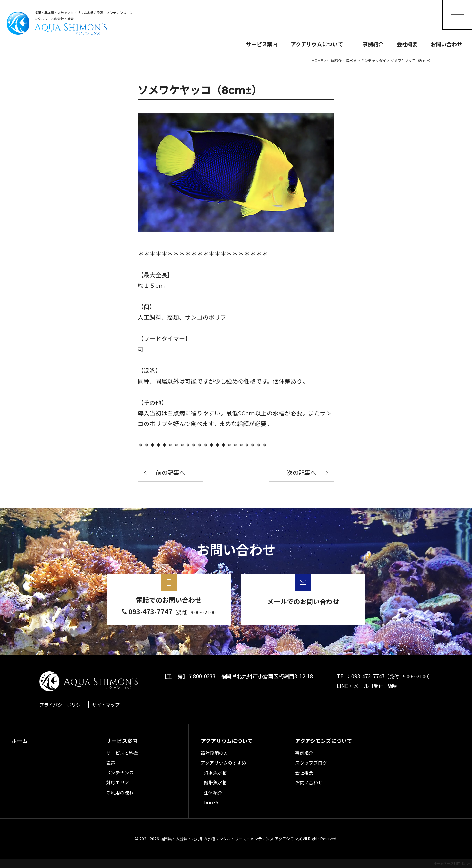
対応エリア (118, 782)
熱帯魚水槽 (215, 782)
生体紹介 (213, 793)
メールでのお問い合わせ (303, 601)
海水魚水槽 (215, 773)
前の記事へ (170, 473)
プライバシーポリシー (62, 705)
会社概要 (407, 44)
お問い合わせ (446, 44)
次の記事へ (302, 473)
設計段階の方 (214, 753)
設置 (111, 763)
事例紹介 (373, 44)
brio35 (211, 802)
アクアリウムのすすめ (223, 763)
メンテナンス (120, 773)
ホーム (20, 741)
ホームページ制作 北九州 (452, 863)
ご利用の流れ (120, 793)
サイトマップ (106, 705)
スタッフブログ (311, 763)
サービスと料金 (122, 753)
